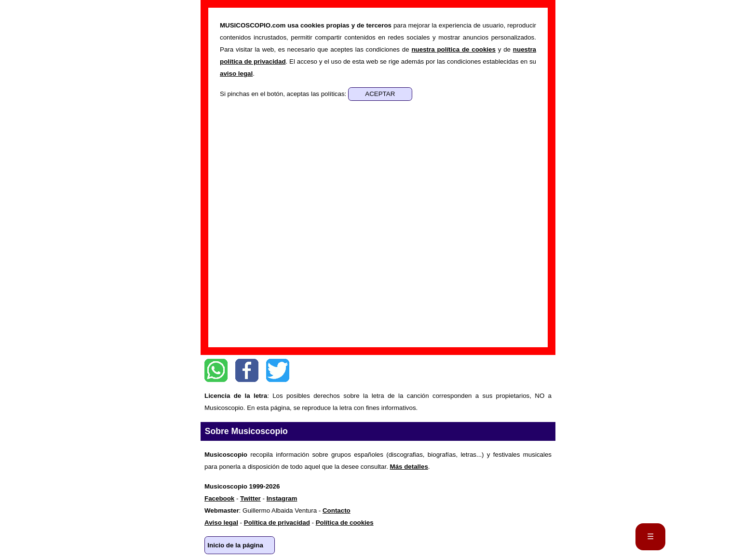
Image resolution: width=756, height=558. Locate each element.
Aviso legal (221, 523)
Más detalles (409, 467)
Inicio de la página (235, 545)
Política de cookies (345, 523)
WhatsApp (216, 370)
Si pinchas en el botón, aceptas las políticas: (284, 94)
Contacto (337, 510)
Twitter (278, 370)
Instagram (282, 498)
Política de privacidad (277, 523)
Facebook (247, 370)
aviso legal (236, 74)
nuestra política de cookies (453, 49)
